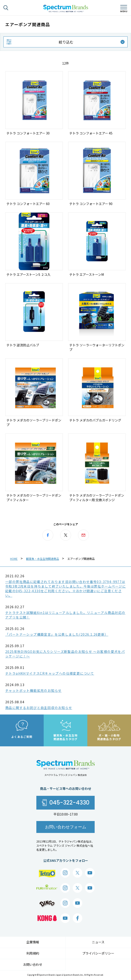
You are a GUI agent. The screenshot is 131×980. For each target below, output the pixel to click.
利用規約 (33, 953)
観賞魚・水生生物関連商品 (43, 559)
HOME (14, 559)
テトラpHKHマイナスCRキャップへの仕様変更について (50, 673)
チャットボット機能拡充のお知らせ (33, 690)
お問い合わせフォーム (66, 827)
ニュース (98, 942)
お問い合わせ (33, 964)
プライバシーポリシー (98, 953)
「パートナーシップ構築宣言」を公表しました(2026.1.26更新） (57, 634)
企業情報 (33, 942)
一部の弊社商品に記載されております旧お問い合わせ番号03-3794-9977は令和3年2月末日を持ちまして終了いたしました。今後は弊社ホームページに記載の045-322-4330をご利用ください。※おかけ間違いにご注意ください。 (65, 589)
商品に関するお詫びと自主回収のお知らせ (39, 708)
